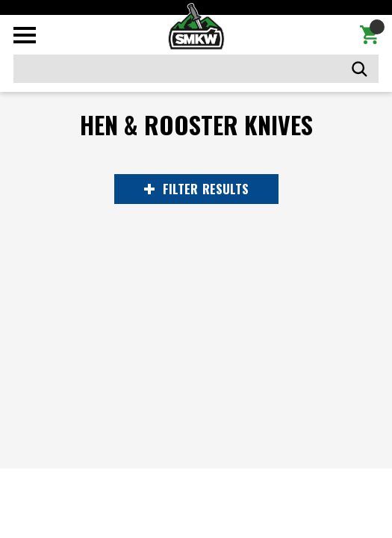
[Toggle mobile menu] (25, 35)
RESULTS (196, 189)
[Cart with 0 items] (369, 35)
